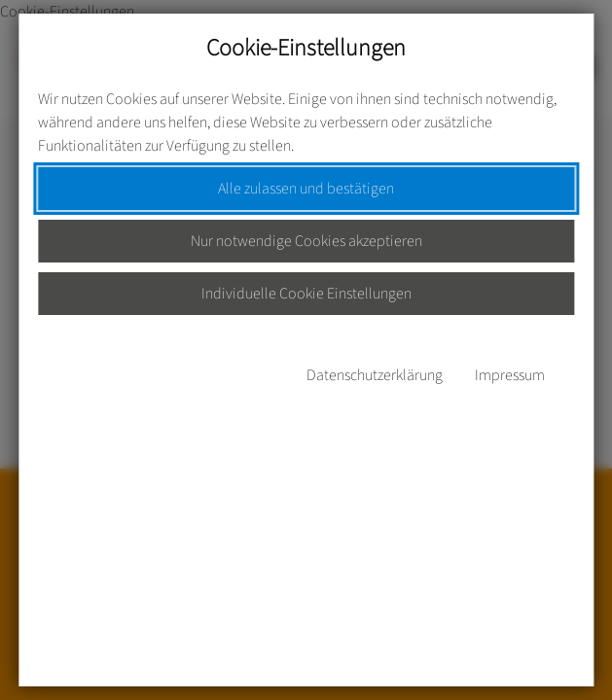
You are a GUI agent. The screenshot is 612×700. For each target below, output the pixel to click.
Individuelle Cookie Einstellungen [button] (306, 294)
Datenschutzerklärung (375, 375)
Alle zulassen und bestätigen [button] (306, 189)
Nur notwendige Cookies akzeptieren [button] (306, 241)
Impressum (510, 375)
